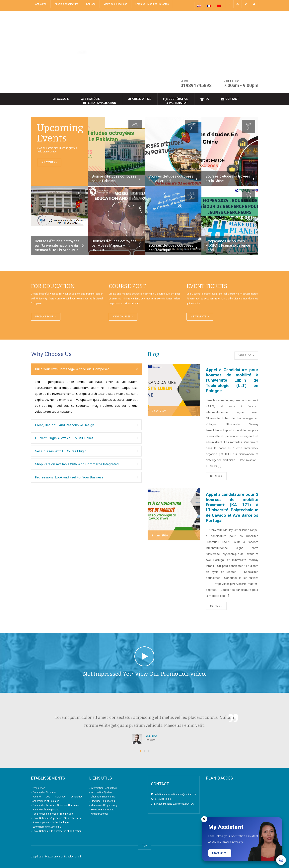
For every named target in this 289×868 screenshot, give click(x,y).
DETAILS (216, 476)
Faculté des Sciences (44, 792)
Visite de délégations (115, 4)
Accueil (61, 99)
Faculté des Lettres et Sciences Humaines (56, 805)
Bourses (91, 4)
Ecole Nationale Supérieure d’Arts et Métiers (57, 818)
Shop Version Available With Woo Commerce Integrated (77, 464)
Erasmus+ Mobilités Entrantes (152, 4)
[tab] (86, 369)
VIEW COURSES (123, 317)
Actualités (41, 4)
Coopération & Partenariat (176, 101)
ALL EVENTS (49, 162)
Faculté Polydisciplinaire (46, 810)
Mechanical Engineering (104, 805)
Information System (102, 792)
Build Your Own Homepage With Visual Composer (72, 369)
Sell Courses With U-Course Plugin (61, 451)
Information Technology (104, 788)
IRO (205, 99)
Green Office (140, 99)
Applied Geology (100, 814)
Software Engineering (103, 810)
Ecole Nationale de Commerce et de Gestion (57, 831)
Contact (230, 99)
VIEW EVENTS (200, 317)
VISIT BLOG (246, 355)
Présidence (39, 788)
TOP (144, 846)
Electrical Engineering (103, 801)
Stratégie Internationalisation (98, 101)
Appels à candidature (66, 4)
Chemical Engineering (103, 797)
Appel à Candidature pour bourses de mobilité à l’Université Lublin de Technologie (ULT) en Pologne (232, 380)
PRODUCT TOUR (46, 317)
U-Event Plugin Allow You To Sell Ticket (64, 438)
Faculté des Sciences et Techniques (53, 814)
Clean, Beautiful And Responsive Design (65, 425)
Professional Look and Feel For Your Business (69, 477)
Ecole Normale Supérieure (47, 827)
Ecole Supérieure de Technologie (51, 823)
